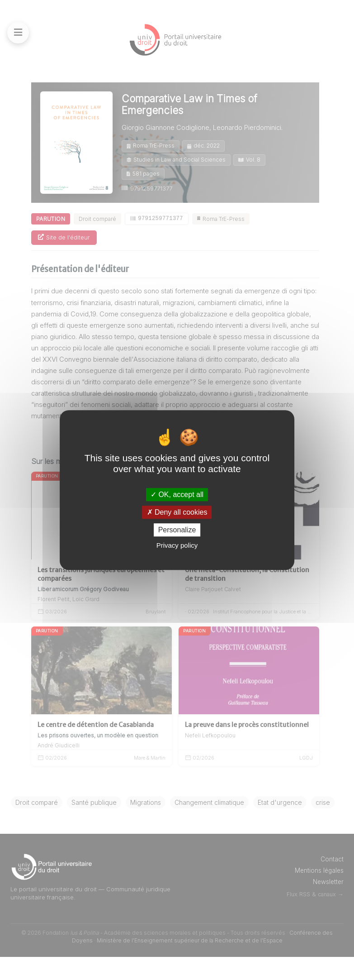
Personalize (177, 530)
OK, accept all (177, 495)
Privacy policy (177, 545)
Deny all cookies (177, 512)
